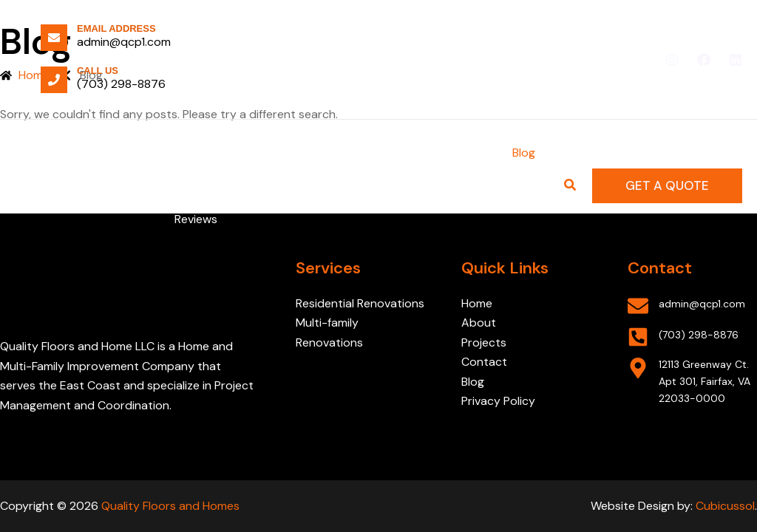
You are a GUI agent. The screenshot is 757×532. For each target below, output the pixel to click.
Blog (473, 382)
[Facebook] (704, 60)
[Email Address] (54, 38)
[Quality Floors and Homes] (81, 185)
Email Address (116, 28)
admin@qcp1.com (124, 42)
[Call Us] (54, 80)
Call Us (98, 71)
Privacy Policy (498, 401)
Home (477, 303)
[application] (340, 153)
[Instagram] (672, 60)
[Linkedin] (736, 60)
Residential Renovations (360, 303)
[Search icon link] (571, 187)
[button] (667, 186)
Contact (484, 362)
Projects (485, 342)
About (479, 323)
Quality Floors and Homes (170, 506)
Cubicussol (725, 506)
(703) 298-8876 (121, 84)
